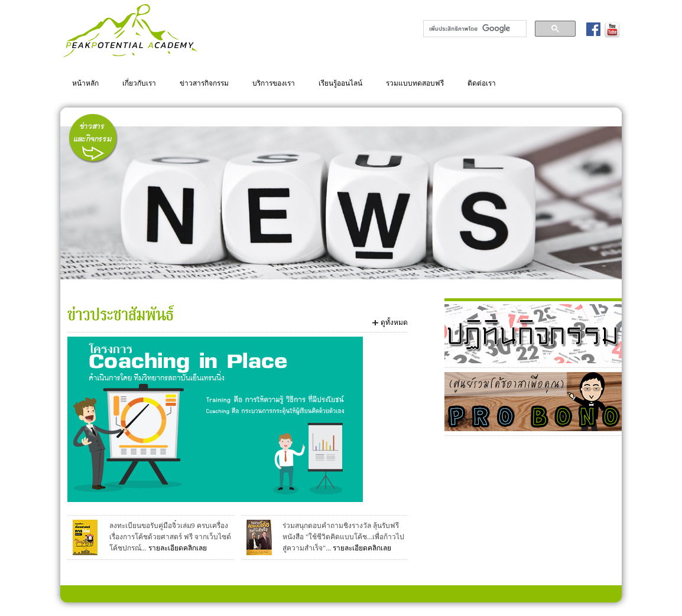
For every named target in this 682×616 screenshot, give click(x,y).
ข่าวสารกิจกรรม (204, 83)
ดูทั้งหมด (394, 322)
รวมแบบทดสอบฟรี (415, 83)
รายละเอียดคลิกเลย (178, 548)
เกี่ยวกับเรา (139, 83)
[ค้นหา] (474, 29)
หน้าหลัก (85, 83)
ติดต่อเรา (482, 83)
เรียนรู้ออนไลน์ (340, 83)
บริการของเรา (274, 83)
